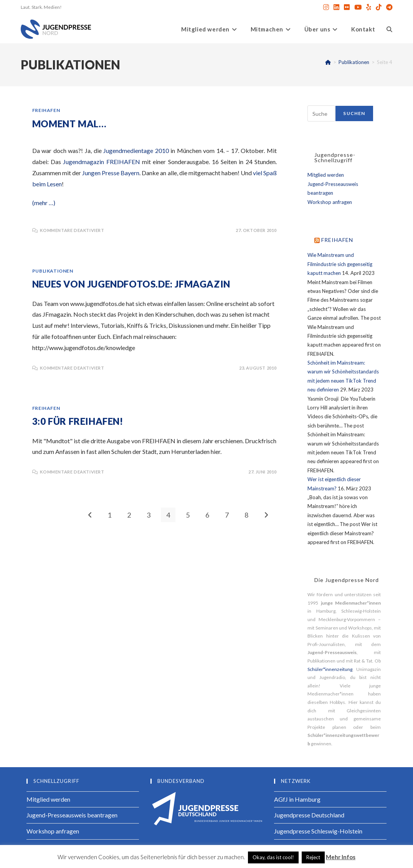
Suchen (354, 113)
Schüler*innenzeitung (330, 669)
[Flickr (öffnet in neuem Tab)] (347, 7)
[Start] (328, 62)
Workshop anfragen (330, 202)
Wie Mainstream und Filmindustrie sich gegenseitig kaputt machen (340, 264)
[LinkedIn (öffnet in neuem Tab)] (336, 7)
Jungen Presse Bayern (111, 173)
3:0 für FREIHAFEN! (78, 421)
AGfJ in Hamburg (297, 799)
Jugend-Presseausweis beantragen (72, 815)
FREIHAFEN (46, 110)
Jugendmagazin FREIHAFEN (101, 162)
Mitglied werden (326, 175)
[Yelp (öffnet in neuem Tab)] (369, 7)
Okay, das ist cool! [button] (273, 857)
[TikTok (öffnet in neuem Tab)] (379, 7)
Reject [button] (313, 857)
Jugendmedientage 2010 (136, 150)
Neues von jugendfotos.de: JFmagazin (131, 284)
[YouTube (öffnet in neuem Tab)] (358, 7)
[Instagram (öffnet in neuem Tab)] (326, 7)
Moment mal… (69, 124)
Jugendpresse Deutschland (309, 815)
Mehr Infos (341, 857)
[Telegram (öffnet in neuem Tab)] (388, 7)
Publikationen (53, 271)
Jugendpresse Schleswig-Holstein (318, 831)
